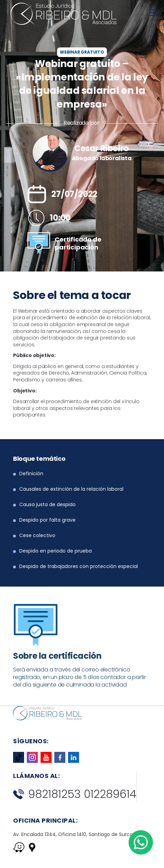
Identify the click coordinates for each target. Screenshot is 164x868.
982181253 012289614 (75, 794)
